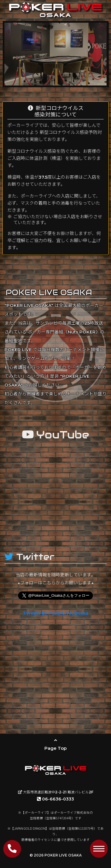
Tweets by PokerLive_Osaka (56, 613)
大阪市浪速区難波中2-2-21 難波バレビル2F (56, 792)
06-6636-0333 (55, 799)
